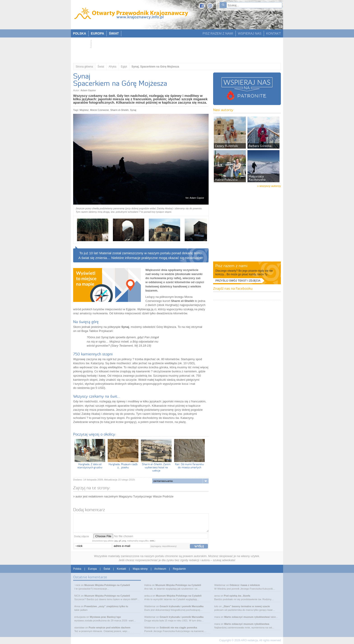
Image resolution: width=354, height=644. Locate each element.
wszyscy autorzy (270, 186)
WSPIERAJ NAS (250, 33)
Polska (77, 569)
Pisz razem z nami (231, 266)
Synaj (133, 110)
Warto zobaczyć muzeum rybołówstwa (247, 617)
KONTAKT (274, 33)
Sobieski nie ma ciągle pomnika (178, 628)
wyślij (199, 546)
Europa (92, 569)
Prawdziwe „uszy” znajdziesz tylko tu (106, 606)
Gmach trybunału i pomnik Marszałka (182, 606)
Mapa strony (140, 569)
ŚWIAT (114, 33)
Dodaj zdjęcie (82, 536)
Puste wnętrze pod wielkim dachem (110, 628)
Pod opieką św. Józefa (237, 596)
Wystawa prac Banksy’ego (105, 617)
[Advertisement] (175, 49)
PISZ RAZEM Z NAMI (218, 33)
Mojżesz (84, 110)
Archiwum (160, 569)
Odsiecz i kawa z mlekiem (245, 585)
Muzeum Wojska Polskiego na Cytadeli (107, 585)
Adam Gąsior (88, 90)
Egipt (124, 67)
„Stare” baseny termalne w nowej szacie (246, 606)
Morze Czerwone (99, 110)
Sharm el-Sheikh (119, 110)
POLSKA (79, 33)
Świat (101, 67)
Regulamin (179, 569)
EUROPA (97, 33)
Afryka (112, 67)
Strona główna (84, 67)
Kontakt (122, 569)
